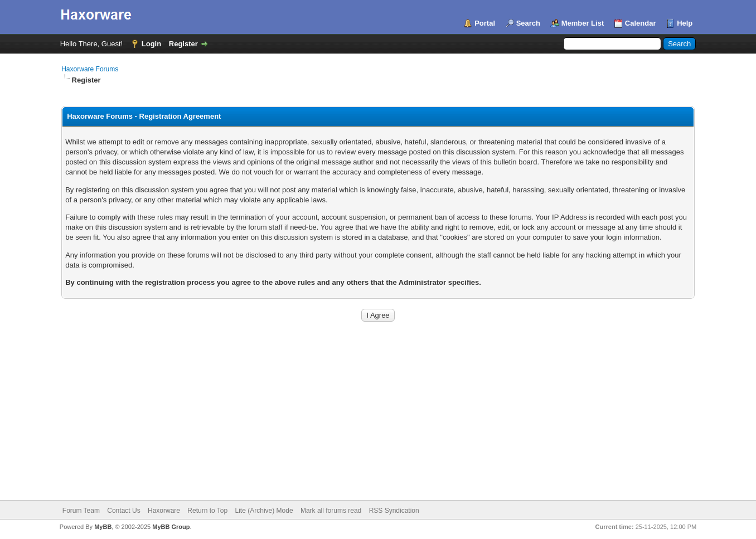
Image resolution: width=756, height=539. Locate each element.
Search (528, 23)
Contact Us (123, 511)
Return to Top (207, 511)
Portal (485, 23)
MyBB (103, 527)
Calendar (641, 23)
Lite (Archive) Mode (264, 511)
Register (183, 44)
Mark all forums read (331, 511)
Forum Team (81, 511)
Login (151, 44)
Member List (583, 23)
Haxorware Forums (90, 69)
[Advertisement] (378, 416)
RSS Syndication (394, 511)
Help (685, 23)
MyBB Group (171, 527)
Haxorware (164, 511)
